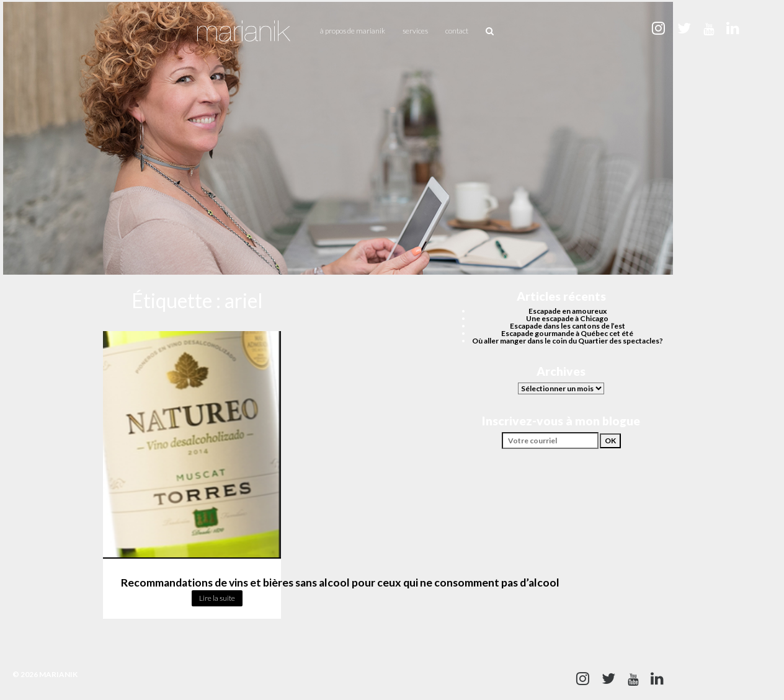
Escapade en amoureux (568, 311)
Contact (457, 31)
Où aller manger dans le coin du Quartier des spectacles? (568, 341)
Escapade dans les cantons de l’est (568, 326)
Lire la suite (217, 598)
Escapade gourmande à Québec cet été (567, 333)
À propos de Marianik (353, 31)
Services (415, 31)
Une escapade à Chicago (567, 318)
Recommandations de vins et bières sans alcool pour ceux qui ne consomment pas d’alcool (340, 583)
